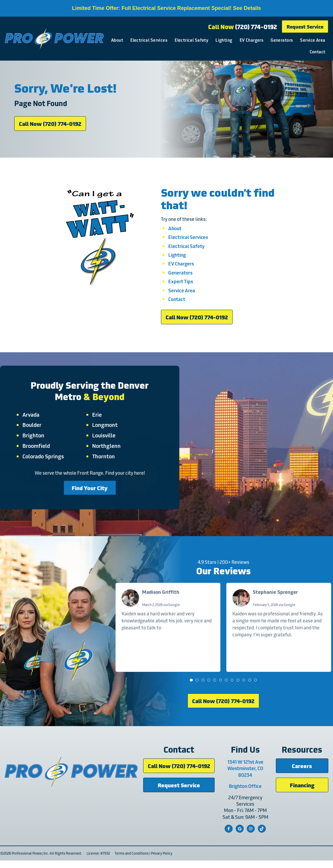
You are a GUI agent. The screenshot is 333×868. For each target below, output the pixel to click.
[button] (192, 686)
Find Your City (90, 492)
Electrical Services (181, 40)
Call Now (243, 27)
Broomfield (37, 450)
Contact (317, 51)
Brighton (34, 440)
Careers (302, 773)
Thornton (104, 460)
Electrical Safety (224, 40)
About (149, 40)
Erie (97, 419)
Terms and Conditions (131, 861)
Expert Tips (181, 285)
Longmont (105, 429)
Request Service (305, 26)
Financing (302, 792)
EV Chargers (284, 40)
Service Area (290, 51)
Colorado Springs (44, 460)
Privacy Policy (161, 861)
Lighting (256, 40)
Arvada (32, 419)
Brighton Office (246, 793)
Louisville (104, 440)
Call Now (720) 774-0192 (50, 126)
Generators (314, 40)
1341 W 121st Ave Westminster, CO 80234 (246, 776)
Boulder (33, 429)
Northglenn (106, 450)
